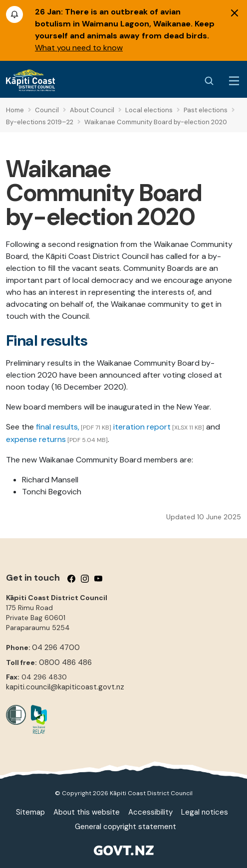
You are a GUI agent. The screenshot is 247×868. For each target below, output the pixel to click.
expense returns (36, 439)
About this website (87, 812)
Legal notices (205, 812)
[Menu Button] (234, 81)
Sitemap (30, 812)
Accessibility (150, 812)
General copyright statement (125, 827)
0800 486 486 (65, 662)
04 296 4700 (56, 648)
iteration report (142, 427)
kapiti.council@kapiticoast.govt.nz (65, 687)
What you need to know (79, 48)
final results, (58, 427)
